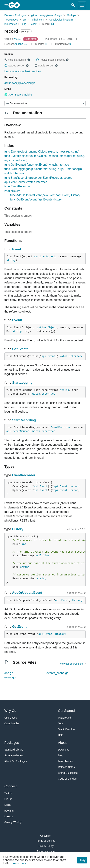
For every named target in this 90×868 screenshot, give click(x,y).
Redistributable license (52, 60)
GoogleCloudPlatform (61, 20)
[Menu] (45, 103)
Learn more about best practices (23, 71)
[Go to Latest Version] (31, 39)
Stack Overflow (67, 729)
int (24, 544)
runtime (39, 257)
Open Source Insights (18, 95)
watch (64, 356)
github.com (38, 20)
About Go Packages (16, 761)
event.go (10, 677)
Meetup (9, 816)
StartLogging (22, 383)
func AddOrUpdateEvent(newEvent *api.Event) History (45, 195)
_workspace (11, 20)
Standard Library (14, 750)
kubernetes (11, 24)
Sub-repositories (14, 755)
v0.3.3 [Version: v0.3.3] (13, 39)
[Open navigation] (82, 5)
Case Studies (12, 723)
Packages (12, 743)
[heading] (15, 5)
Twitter (8, 793)
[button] (6, 60)
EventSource (21, 431)
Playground (64, 718)
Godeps (72, 15)
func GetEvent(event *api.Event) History (36, 199)
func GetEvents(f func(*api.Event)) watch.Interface (37, 165)
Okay (82, 860)
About (62, 743)
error (74, 486)
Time (46, 556)
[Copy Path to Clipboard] (53, 24)
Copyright (46, 836)
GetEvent (19, 627)
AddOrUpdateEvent (27, 593)
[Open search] (73, 5)
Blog (61, 755)
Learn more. (19, 863)
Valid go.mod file (17, 60)
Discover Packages (15, 15)
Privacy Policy (46, 846)
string (11, 260)
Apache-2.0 (21, 44)
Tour (60, 723)
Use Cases (11, 718)
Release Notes (66, 767)
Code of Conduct (68, 779)
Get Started (66, 711)
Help (61, 735)
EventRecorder (61, 427)
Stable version (46, 66)
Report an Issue (46, 851)
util (39, 556)
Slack (7, 805)
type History (12, 191)
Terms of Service (46, 841)
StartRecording (24, 420)
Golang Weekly (13, 822)
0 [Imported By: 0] (63, 44)
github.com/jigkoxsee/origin (47, 15)
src (25, 20)
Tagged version (17, 66)
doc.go (9, 673)
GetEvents (20, 349)
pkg (24, 24)
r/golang (9, 811)
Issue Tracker (66, 761)
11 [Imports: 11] (41, 44)
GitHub (8, 799)
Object (51, 257)
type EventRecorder (17, 186)
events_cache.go (58, 673)
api (44, 356)
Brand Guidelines (68, 773)
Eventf (17, 320)
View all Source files (71, 664)
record (46, 24)
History (18, 529)
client (34, 24)
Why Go (10, 711)
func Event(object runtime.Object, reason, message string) (42, 152)
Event (17, 249)
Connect (10, 786)
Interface (76, 356)
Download (64, 750)
